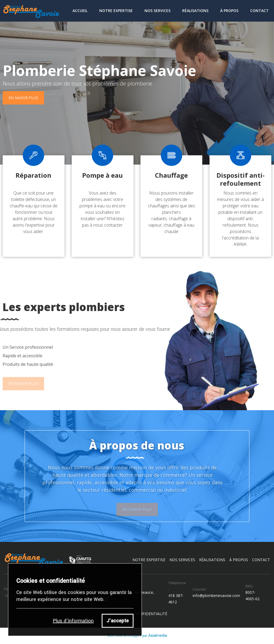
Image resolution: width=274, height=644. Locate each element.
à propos (239, 560)
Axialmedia (158, 636)
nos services (182, 560)
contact (259, 11)
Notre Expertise (116, 11)
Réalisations (195, 11)
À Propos (229, 11)
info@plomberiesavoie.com (216, 595)
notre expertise (149, 560)
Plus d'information (73, 621)
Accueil (80, 11)
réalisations (212, 560)
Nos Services (157, 11)
